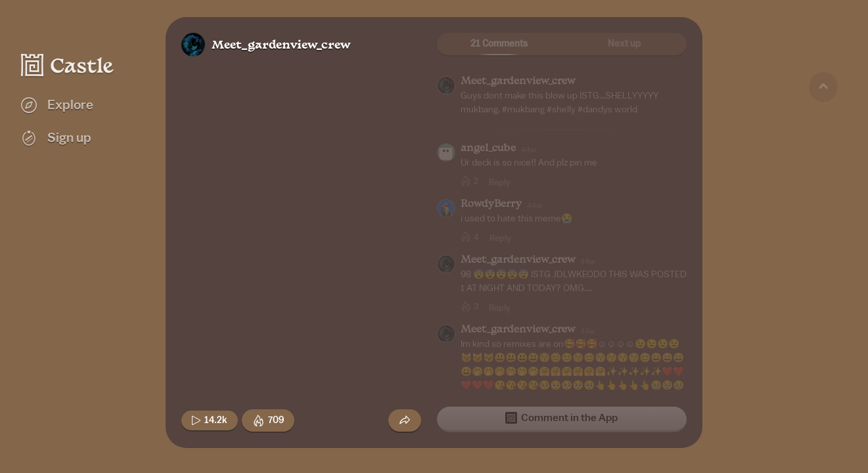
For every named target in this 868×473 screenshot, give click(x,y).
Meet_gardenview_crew (281, 46)
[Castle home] (68, 65)
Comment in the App (561, 418)
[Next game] (823, 391)
